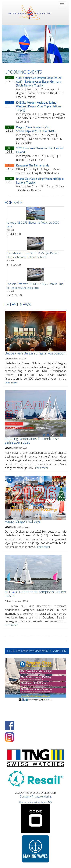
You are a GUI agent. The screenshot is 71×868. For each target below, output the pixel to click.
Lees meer (11, 382)
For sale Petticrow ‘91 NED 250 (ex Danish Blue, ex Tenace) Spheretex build (35, 286)
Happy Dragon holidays (23, 521)
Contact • (26, 796)
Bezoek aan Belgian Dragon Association (35, 353)
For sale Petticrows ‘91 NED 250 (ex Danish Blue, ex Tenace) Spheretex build (33, 255)
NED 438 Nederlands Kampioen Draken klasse (35, 594)
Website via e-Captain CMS (35, 802)
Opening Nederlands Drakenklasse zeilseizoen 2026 (32, 441)
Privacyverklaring (42, 796)
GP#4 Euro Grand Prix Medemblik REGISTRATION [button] (37, 651)
